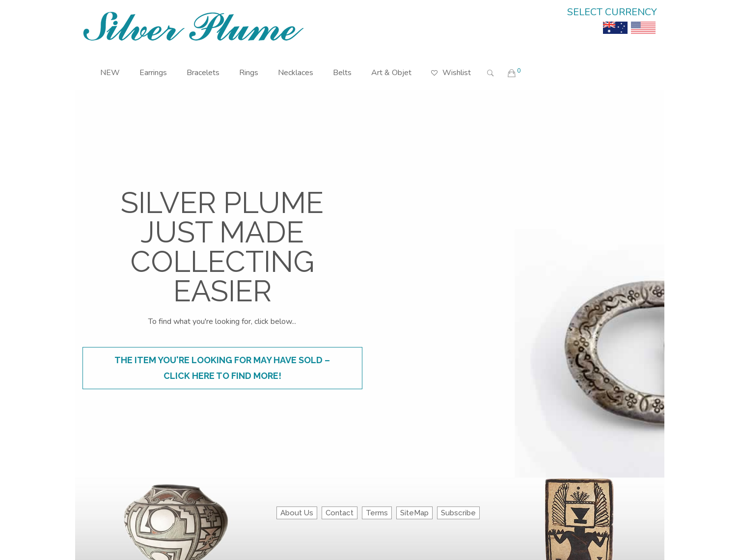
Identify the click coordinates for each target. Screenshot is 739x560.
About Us (297, 513)
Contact (340, 513)
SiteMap (414, 513)
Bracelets (203, 73)
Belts (342, 73)
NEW (110, 73)
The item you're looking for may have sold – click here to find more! (222, 368)
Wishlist (451, 66)
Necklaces (296, 73)
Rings (249, 73)
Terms (377, 513)
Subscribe (458, 513)
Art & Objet (391, 73)
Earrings (153, 73)
